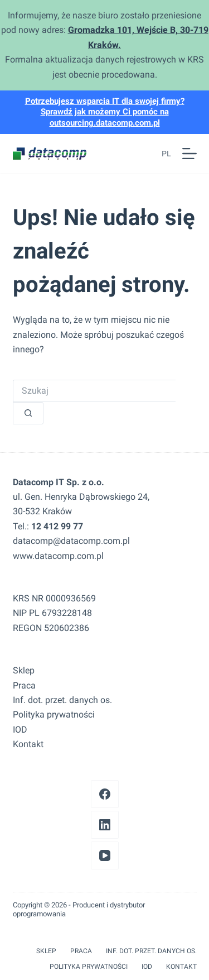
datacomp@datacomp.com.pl (71, 541)
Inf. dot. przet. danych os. (62, 700)
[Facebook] (105, 794)
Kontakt (28, 744)
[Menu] (189, 154)
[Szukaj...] (94, 391)
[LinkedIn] (105, 825)
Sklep (24, 670)
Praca (24, 685)
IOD (20, 730)
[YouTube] (105, 855)
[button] (164, 154)
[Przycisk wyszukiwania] (28, 413)
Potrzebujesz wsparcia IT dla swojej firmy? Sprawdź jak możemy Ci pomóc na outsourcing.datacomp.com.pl (105, 112)
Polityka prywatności (54, 714)
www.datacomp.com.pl (58, 556)
